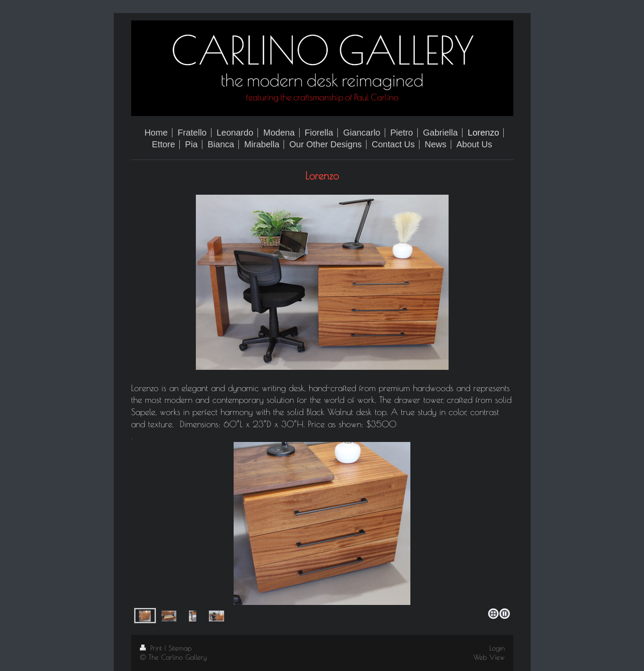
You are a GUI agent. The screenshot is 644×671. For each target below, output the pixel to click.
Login (497, 648)
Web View (489, 657)
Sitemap (180, 648)
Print (152, 648)
